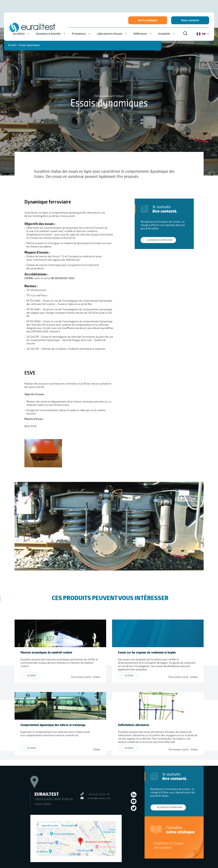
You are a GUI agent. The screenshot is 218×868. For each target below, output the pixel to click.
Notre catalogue (148, 20)
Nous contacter (190, 20)
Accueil (12, 45)
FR (203, 34)
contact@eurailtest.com (99, 798)
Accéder (31, 676)
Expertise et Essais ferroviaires (169, 845)
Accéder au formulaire (170, 807)
